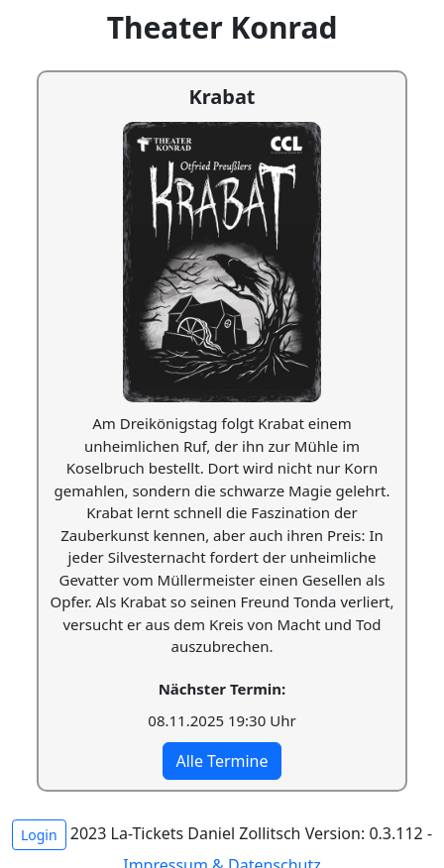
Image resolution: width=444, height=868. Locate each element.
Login (39, 835)
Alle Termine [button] (222, 761)
